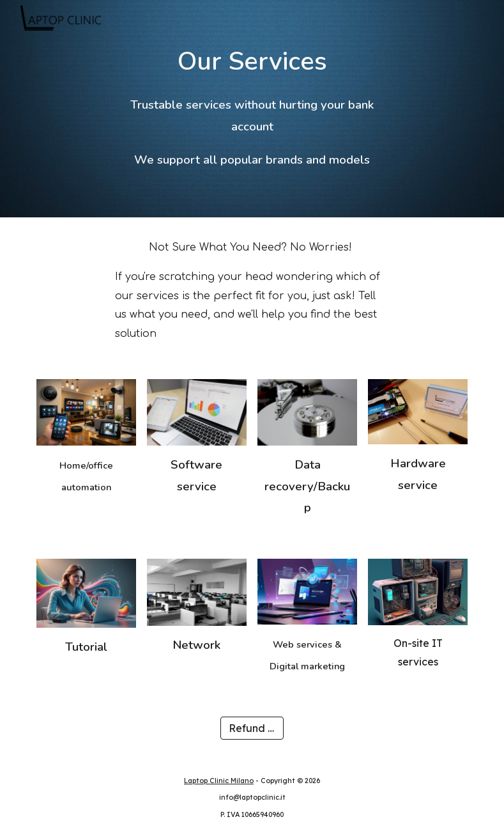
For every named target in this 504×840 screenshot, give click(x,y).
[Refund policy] (252, 728)
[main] (252, 61)
